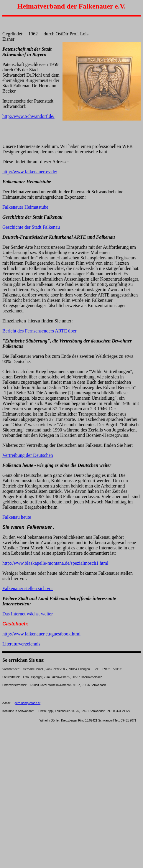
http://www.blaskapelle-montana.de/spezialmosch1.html (55, 563)
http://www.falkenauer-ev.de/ (30, 172)
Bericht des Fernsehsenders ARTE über (39, 331)
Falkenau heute (17, 517)
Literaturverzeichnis (21, 644)
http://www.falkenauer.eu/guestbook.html (41, 634)
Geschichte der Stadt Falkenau (31, 227)
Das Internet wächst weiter (28, 614)
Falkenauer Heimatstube (25, 207)
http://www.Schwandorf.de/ (28, 116)
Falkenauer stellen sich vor (28, 588)
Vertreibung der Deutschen (28, 455)
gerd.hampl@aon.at (27, 703)
